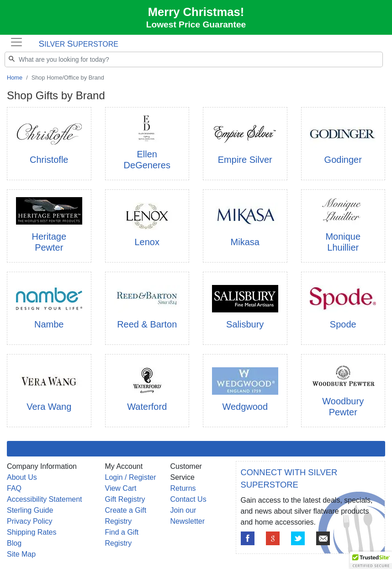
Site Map (21, 554)
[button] (371, 560)
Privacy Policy (30, 521)
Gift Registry (125, 499)
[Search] (194, 59)
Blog (14, 543)
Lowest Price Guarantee (196, 24)
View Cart (121, 488)
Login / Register (131, 477)
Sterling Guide (30, 510)
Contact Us (188, 499)
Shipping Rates (32, 532)
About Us (22, 477)
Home (15, 78)
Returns (183, 488)
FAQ (14, 488)
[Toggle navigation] (16, 42)
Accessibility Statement (45, 499)
